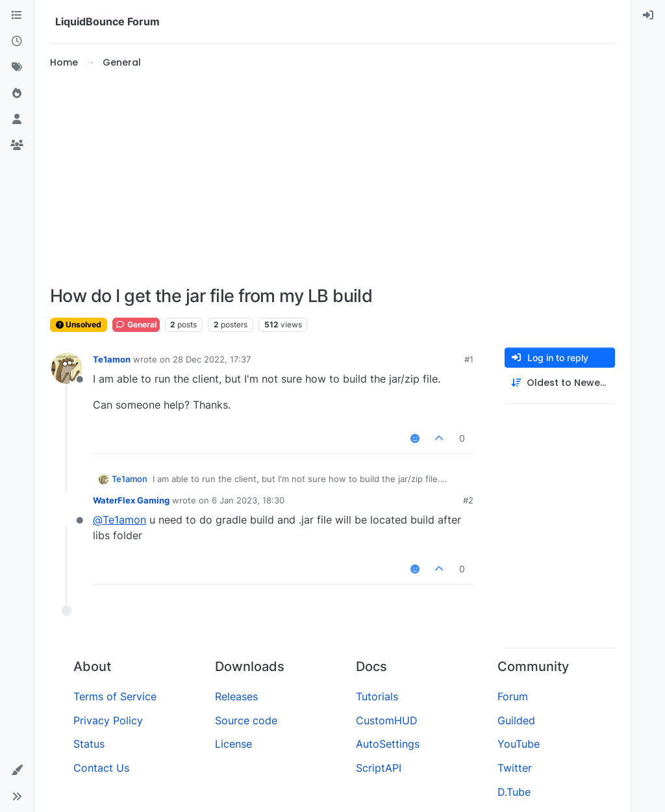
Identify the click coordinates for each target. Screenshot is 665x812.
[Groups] (17, 146)
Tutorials (377, 696)
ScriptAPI (379, 768)
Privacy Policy (108, 720)
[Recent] (17, 42)
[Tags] (17, 68)
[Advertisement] (332, 178)
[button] (17, 770)
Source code (246, 720)
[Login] (648, 16)
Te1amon (112, 359)
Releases (236, 696)
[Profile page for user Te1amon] (67, 368)
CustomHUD (387, 720)
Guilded (516, 720)
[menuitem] (648, 16)
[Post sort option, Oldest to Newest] (560, 383)
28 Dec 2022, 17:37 (212, 359)
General (136, 324)
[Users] (17, 120)
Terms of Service (115, 696)
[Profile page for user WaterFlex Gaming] (67, 509)
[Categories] (17, 16)
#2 (468, 500)
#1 (469, 359)
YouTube (519, 744)
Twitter (515, 768)
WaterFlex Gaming (131, 500)
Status (89, 744)
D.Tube (514, 792)
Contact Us (101, 768)
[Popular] (17, 94)
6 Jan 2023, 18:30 (248, 500)
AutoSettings (388, 744)
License (233, 744)
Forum (513, 696)
